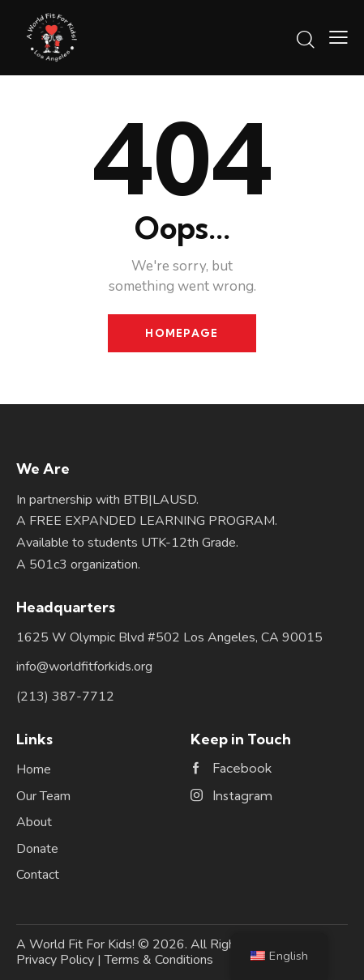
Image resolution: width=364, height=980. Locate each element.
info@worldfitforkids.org (84, 667)
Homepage (182, 333)
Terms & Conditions (159, 960)
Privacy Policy (55, 960)
